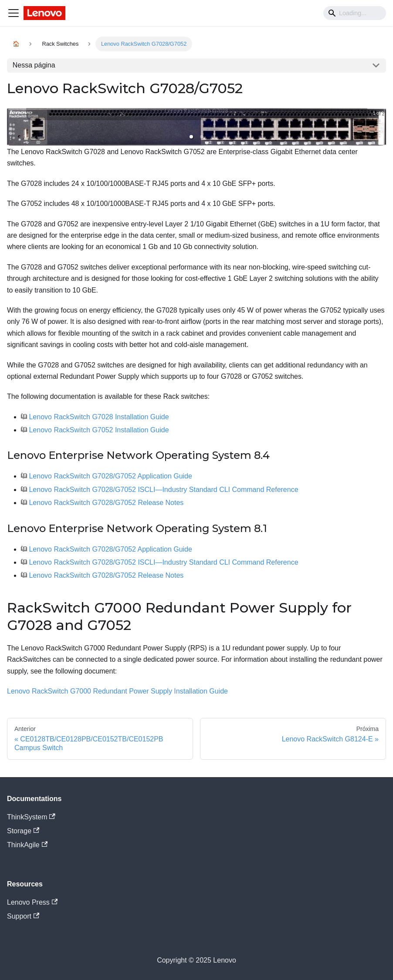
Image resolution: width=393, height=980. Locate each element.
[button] (191, 137)
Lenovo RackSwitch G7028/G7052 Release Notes (106, 503)
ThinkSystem (31, 817)
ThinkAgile (27, 845)
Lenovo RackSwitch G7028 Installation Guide (99, 417)
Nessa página (34, 65)
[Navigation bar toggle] (14, 13)
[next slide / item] (380, 127)
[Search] (355, 13)
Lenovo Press (32, 902)
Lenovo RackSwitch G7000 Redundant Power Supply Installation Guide (117, 691)
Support (23, 916)
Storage (23, 831)
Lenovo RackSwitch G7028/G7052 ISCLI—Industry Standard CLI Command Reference (163, 490)
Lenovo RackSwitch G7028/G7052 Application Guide (110, 476)
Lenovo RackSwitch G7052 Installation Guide (99, 430)
